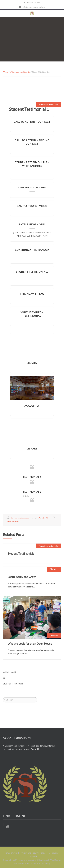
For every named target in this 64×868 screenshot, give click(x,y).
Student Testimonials (32, 272)
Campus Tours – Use (32, 187)
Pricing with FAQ (32, 294)
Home (6, 72)
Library (32, 363)
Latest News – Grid (32, 224)
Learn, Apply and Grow (22, 577)
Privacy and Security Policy (33, 853)
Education (15, 72)
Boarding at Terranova (32, 250)
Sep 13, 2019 (43, 518)
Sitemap (34, 856)
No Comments (13, 521)
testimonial (25, 72)
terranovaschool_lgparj (21, 518)
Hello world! (11, 672)
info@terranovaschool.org (34, 7)
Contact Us (54, 853)
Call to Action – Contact (32, 122)
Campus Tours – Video (32, 206)
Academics (32, 406)
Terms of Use (11, 853)
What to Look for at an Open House (30, 644)
